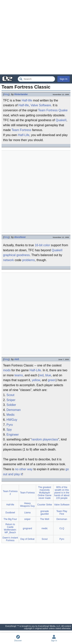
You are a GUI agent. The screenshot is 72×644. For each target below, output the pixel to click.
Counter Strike (45, 505)
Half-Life (24, 135)
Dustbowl (10, 513)
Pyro (10, 425)
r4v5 (17, 359)
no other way (24, 469)
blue (48, 375)
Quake (63, 110)
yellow (36, 380)
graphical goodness (16, 255)
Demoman (14, 410)
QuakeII (61, 120)
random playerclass (45, 439)
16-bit (39, 245)
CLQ (62, 528)
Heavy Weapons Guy (27, 505)
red (41, 375)
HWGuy (12, 420)
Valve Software (41, 105)
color (47, 245)
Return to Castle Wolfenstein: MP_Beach (10, 528)
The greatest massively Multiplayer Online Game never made (45, 493)
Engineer (13, 435)
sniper (27, 519)
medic (45, 528)
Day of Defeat (27, 539)
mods (7, 370)
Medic (11, 415)
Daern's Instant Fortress (10, 539)
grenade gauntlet (45, 513)
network (8, 260)
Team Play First (62, 513)
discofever (20, 237)
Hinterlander (21, 94)
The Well (45, 519)
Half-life (27, 100)
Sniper (11, 400)
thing (6, 94)
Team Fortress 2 (10, 493)
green (52, 380)
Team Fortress (48, 110)
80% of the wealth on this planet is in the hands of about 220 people (62, 493)
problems (29, 260)
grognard (27, 528)
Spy (9, 430)
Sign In (64, 79)
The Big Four (10, 519)
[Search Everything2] (36, 79)
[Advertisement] (36, 37)
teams (19, 375)
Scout (10, 395)
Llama (27, 513)
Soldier (11, 405)
